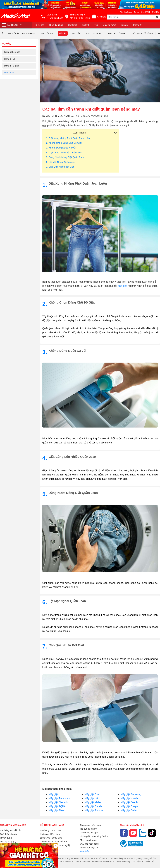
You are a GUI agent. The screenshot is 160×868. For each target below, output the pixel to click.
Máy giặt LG (91, 798)
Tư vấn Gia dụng (12, 79)
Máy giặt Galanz (130, 810)
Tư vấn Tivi (9, 59)
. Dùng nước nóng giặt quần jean (65, 157)
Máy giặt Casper (130, 806)
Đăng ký (156, 12)
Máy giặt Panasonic (60, 798)
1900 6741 (45, 838)
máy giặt (122, 286)
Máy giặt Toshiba (94, 810)
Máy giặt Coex (93, 794)
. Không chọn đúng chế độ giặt (64, 143)
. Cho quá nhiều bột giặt (60, 167)
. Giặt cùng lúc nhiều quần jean (64, 152)
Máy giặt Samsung (131, 794)
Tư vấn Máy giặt (12, 73)
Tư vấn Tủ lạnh (11, 66)
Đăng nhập (146, 12)
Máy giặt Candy (93, 806)
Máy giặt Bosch (129, 802)
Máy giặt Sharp (57, 810)
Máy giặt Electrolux (59, 802)
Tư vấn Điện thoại (13, 86)
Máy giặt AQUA (57, 806)
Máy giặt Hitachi (129, 798)
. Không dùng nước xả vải (61, 148)
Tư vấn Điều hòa (12, 52)
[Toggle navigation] (16, 25)
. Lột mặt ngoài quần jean (61, 162)
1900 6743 (57, 838)
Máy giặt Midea (93, 802)
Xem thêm (85, 851)
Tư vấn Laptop (11, 93)
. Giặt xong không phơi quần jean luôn (68, 138)
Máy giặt (53, 794)
